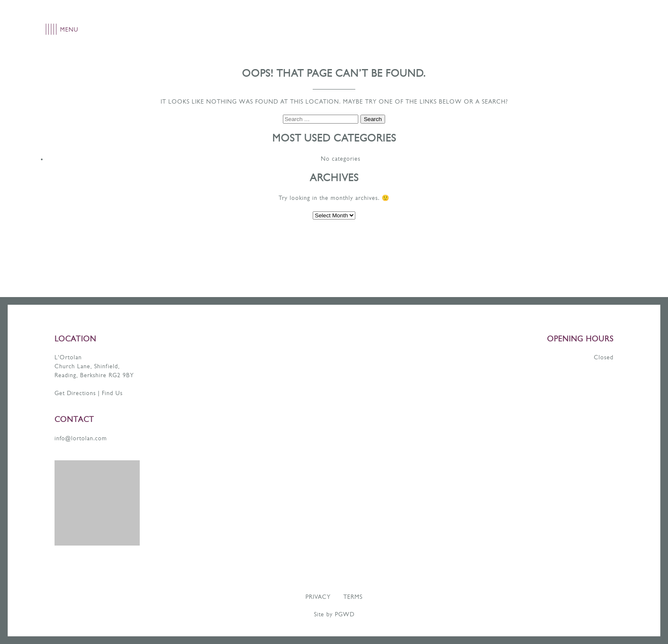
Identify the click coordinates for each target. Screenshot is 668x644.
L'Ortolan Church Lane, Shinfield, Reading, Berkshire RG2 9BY (94, 367)
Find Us (112, 394)
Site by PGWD (334, 615)
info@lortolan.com (81, 439)
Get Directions (75, 394)
